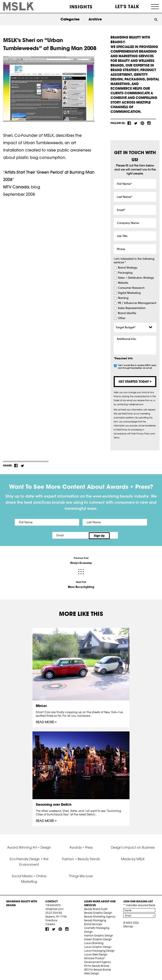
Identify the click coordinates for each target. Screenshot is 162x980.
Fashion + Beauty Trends (81, 858)
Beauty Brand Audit (96, 908)
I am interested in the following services (134, 261)
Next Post (81, 584)
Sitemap (128, 926)
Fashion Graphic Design (99, 935)
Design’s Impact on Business (133, 847)
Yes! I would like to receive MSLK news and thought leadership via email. (137, 367)
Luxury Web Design (96, 954)
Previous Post (81, 560)
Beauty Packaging (95, 920)
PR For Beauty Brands (97, 965)
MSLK (19, 6)
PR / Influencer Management (137, 303)
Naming (123, 298)
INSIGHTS (81, 7)
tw (136, 123)
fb (129, 123)
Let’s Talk (127, 7)
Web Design (92, 973)
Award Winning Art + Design (29, 847)
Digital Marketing (129, 293)
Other (122, 318)
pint (142, 123)
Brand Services (93, 923)
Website (123, 283)
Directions (51, 920)
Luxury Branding (94, 942)
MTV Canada (16, 187)
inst (149, 123)
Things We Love (81, 875)
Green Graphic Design (98, 939)
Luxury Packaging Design (99, 950)
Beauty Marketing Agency (100, 916)
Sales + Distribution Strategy (136, 278)
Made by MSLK (133, 858)
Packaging (125, 273)
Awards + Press (81, 847)
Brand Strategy (128, 268)
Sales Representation (132, 308)
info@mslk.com (54, 908)
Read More (45, 721)
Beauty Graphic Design (98, 912)
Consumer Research (131, 288)
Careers (50, 923)
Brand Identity (127, 313)
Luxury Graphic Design (98, 946)
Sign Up (116, 535)
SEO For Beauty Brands (98, 969)
